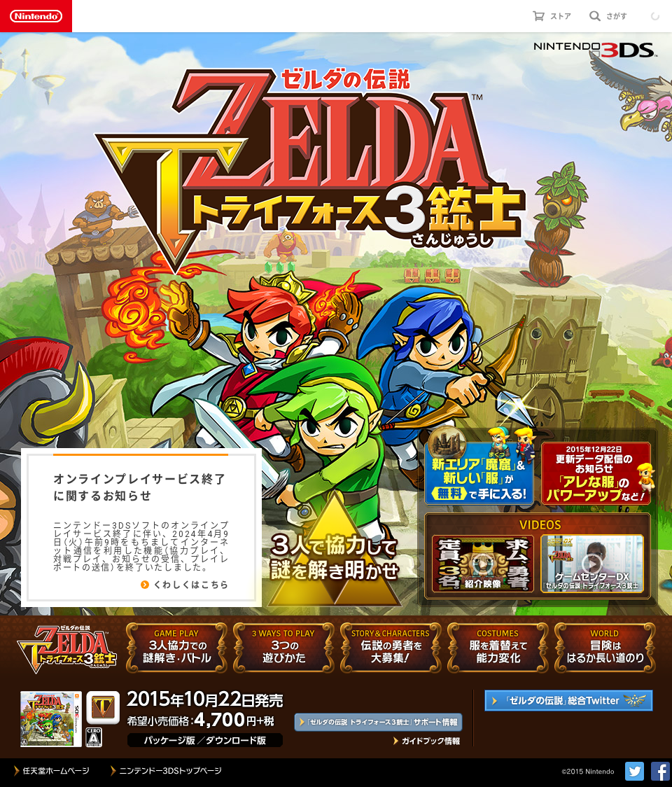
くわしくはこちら (191, 585)
